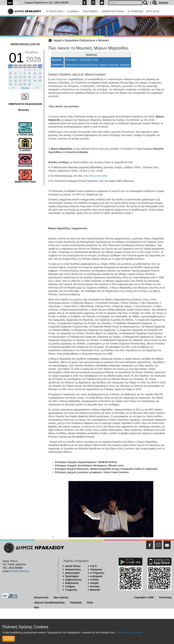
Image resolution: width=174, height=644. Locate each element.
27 (16, 84)
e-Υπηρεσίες (97, 573)
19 (10, 81)
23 (29, 81)
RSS (37, 607)
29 (25, 84)
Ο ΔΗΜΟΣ (73, 11)
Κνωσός (95, 586)
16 (29, 77)
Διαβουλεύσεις (73, 580)
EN (16, 3)
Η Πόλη (94, 580)
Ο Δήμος (70, 586)
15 (25, 77)
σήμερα (25, 88)
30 (29, 84)
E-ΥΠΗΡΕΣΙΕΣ (135, 11)
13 (16, 77)
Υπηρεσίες (71, 590)
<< (13, 88)
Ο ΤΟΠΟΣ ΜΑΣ (55, 11)
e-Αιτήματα (96, 576)
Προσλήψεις (72, 576)
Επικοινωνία (41, 597)
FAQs (90, 602)
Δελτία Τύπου (73, 566)
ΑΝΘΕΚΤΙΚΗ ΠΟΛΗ (113, 11)
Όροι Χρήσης (61, 597)
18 (40, 77)
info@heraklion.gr (19, 571)
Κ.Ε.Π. (94, 566)
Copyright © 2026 (144, 597)
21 (20, 81)
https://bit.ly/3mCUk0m (96, 176)
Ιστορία (94, 583)
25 (40, 81)
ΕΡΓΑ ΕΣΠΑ (153, 11)
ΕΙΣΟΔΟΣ (164, 3)
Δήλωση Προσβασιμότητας (50, 602)
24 (35, 81)
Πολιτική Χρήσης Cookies (129, 632)
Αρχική (58, 40)
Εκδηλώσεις (72, 583)
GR (10, 3)
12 (10, 77)
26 (10, 84)
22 (25, 81)
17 (35, 77)
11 (40, 73)
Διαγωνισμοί (72, 573)
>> (37, 88)
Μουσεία (95, 590)
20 (16, 81)
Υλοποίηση (165, 597)
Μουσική (103, 40)
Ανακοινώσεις (73, 569)
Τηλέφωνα (96, 569)
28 (20, 84)
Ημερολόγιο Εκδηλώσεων (80, 40)
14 (20, 77)
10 (35, 73)
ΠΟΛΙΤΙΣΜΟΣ (91, 11)
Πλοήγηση (76, 602)
